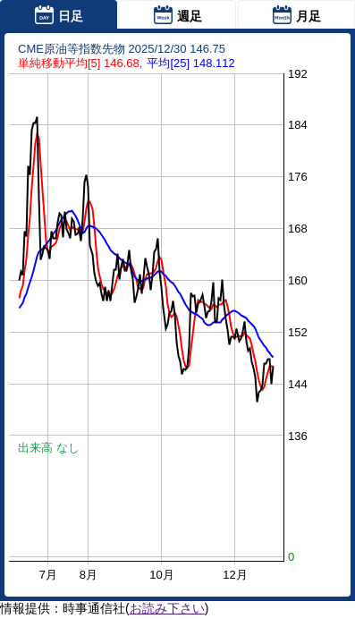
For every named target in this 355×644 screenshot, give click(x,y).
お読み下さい (167, 608)
